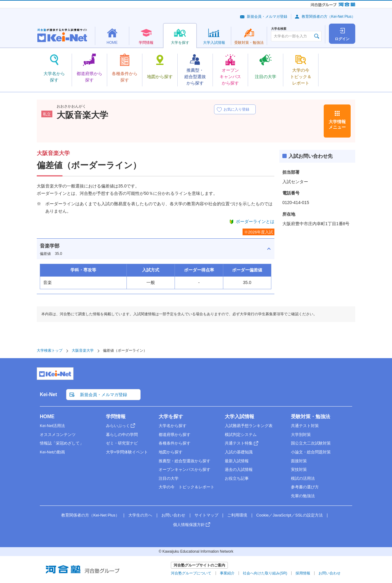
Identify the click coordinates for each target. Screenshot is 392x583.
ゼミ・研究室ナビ (122, 443)
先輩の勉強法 (303, 496)
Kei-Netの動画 (52, 452)
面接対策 (299, 461)
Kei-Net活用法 (52, 426)
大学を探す (171, 416)
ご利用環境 (237, 515)
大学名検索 (279, 29)
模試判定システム (241, 435)
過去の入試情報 (239, 469)
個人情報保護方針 (189, 525)
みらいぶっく (118, 426)
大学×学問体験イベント (127, 452)
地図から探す (171, 452)
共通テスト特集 (239, 443)
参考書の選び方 (305, 487)
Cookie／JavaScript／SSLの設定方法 (290, 515)
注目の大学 (169, 478)
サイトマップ (206, 515)
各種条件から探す (175, 443)
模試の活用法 (303, 478)
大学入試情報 (239, 416)
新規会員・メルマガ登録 (267, 17)
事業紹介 (227, 573)
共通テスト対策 (305, 426)
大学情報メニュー (337, 124)
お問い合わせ (173, 515)
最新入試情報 (237, 461)
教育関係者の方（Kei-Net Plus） (328, 17)
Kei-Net (48, 394)
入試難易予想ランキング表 (249, 426)
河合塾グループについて (191, 573)
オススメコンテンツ (58, 435)
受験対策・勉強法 (311, 416)
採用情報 (303, 573)
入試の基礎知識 (239, 452)
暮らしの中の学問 (122, 435)
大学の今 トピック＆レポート (187, 487)
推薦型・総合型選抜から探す (185, 461)
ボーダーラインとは (255, 221)
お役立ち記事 (237, 478)
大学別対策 (301, 435)
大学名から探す (173, 426)
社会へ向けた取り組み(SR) (265, 573)
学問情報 (116, 416)
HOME (47, 416)
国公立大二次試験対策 (311, 443)
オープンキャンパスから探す (185, 469)
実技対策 (299, 469)
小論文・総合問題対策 (311, 452)
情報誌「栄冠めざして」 (62, 443)
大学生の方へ (140, 515)
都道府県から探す (175, 435)
